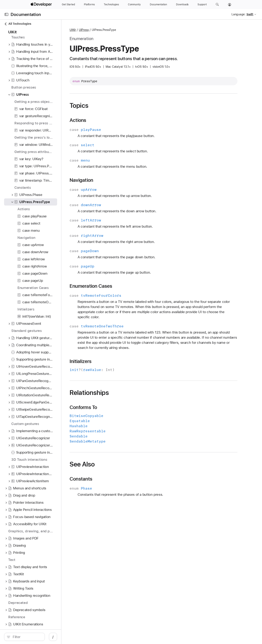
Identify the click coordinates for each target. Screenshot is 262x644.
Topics (108, 106)
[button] (217, 4)
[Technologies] (111, 4)
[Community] (134, 4)
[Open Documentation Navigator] (6, 14)
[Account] (230, 4)
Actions (107, 120)
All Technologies (18, 24)
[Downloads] (182, 4)
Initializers (109, 361)
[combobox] (37, 637)
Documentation (26, 14)
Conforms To (112, 407)
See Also (111, 464)
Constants (110, 479)
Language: (238, 14)
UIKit (101, 30)
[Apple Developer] (42, 4)
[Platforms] (89, 4)
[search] (35, 637)
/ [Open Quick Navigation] (74, 637)
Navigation (110, 180)
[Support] (202, 4)
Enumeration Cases (120, 286)
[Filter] (37, 637)
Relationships (118, 393)
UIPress (112, 30)
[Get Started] (68, 4)
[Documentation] (158, 4)
